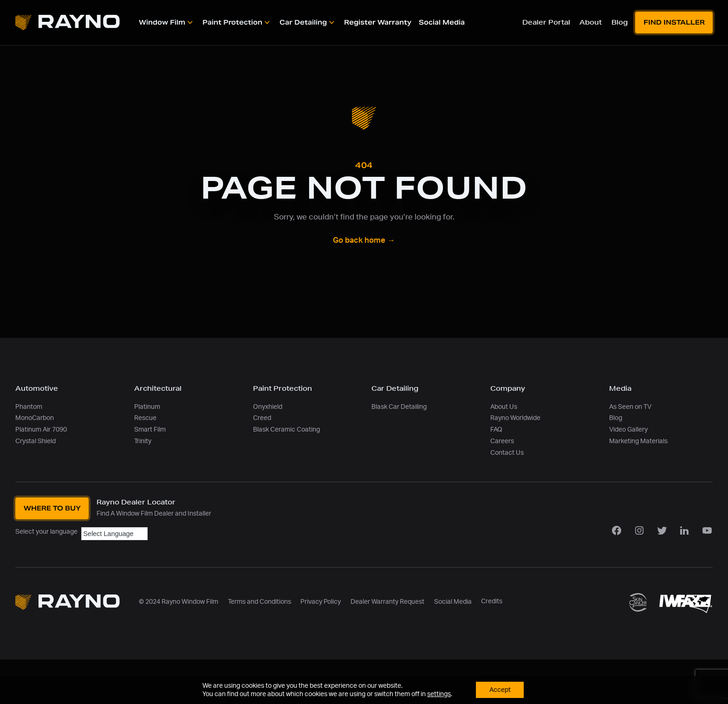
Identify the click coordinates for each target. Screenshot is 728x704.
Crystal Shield (36, 441)
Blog (616, 418)
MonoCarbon (35, 418)
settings (438, 694)
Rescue (145, 418)
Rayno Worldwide (515, 418)
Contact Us (507, 453)
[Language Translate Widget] (114, 534)
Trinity (143, 441)
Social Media (453, 602)
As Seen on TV (630, 407)
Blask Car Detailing (399, 407)
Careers (502, 441)
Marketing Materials (638, 441)
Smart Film (150, 430)
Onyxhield (268, 407)
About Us (504, 407)
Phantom (29, 407)
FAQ (496, 430)
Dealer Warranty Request (387, 602)
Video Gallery (628, 430)
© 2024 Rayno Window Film (179, 602)
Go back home (364, 240)
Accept (500, 690)
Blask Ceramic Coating (286, 430)
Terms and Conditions (260, 602)
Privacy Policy (321, 602)
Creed (262, 418)
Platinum (147, 407)
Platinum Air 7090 (41, 430)
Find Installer (674, 22)
